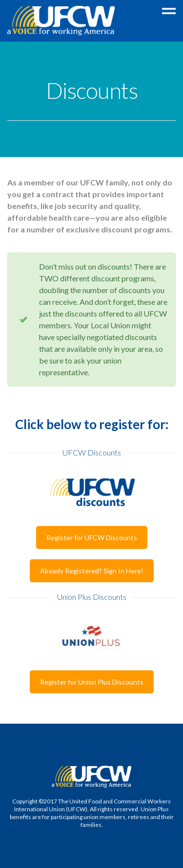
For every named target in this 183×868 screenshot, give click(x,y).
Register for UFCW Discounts (92, 537)
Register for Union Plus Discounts (92, 682)
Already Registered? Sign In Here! (92, 571)
